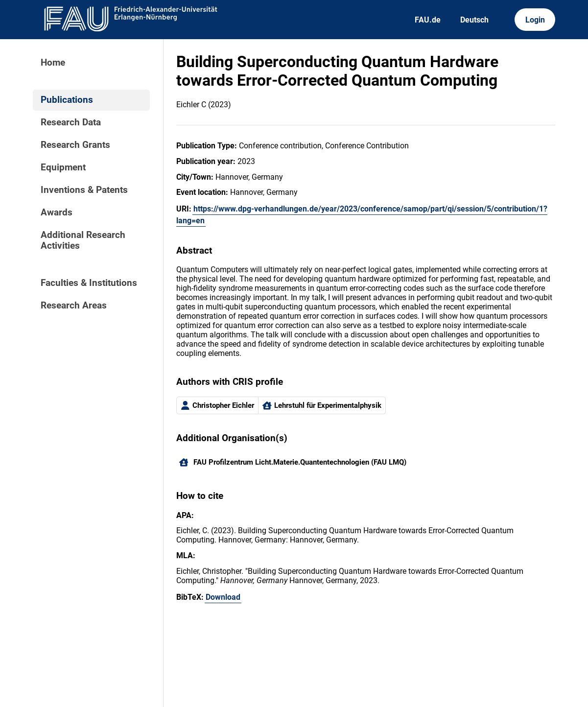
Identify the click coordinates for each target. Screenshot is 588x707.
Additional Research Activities (83, 240)
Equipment (63, 167)
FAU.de (428, 20)
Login (535, 20)
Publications (67, 100)
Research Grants (75, 145)
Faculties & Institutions (89, 283)
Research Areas (74, 306)
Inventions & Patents (84, 190)
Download (223, 597)
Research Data (71, 122)
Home (53, 63)
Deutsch (474, 20)
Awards (57, 212)
